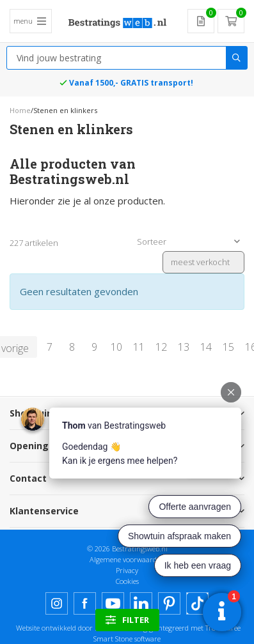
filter (127, 620)
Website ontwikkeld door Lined (64, 628)
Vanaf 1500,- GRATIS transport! (131, 83)
